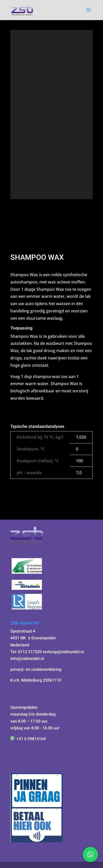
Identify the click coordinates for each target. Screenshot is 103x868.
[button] (90, 854)
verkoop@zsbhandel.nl (63, 652)
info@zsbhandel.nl (27, 659)
